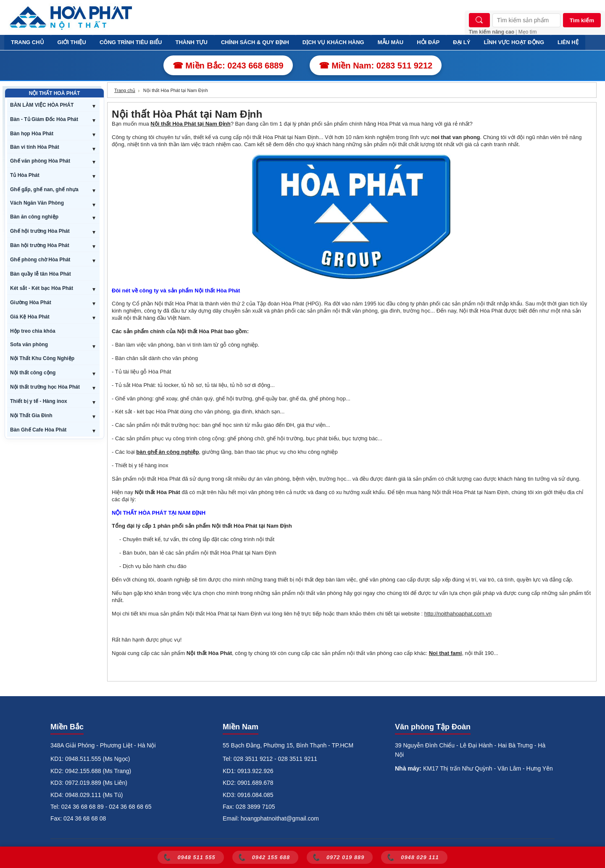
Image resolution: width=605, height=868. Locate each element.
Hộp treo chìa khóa (33, 331)
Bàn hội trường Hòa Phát (40, 245)
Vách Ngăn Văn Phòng (37, 203)
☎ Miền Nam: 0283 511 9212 (376, 66)
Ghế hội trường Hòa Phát (40, 231)
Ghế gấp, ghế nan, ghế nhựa (44, 189)
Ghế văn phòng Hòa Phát (40, 161)
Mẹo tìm (528, 32)
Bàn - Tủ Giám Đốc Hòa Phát (44, 119)
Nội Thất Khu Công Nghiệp (42, 358)
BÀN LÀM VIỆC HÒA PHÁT (42, 105)
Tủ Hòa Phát (25, 175)
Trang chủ (125, 90)
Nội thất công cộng (33, 373)
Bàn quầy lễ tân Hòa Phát (41, 274)
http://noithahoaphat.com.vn (458, 614)
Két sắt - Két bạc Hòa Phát (42, 288)
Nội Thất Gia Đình (31, 416)
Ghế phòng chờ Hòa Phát (40, 260)
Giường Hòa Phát (31, 302)
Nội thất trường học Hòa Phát (45, 387)
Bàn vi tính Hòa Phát (35, 147)
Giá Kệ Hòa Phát (30, 317)
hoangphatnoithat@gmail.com (280, 818)
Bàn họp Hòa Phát (32, 134)
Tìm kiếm (582, 20)
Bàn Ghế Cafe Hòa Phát (38, 430)
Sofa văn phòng (29, 345)
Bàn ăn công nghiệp (34, 217)
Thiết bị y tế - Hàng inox (39, 401)
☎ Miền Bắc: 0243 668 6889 (228, 66)
